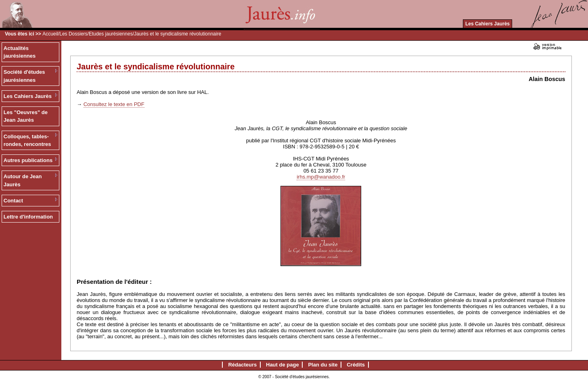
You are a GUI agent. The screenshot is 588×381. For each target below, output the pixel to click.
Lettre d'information (28, 217)
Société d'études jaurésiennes (24, 76)
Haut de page (282, 365)
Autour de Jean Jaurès (23, 180)
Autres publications (28, 160)
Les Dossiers (73, 34)
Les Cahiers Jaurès (488, 24)
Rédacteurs (242, 365)
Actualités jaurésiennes (20, 52)
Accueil (50, 34)
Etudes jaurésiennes (111, 34)
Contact (13, 201)
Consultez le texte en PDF (114, 104)
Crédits (356, 365)
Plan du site (323, 365)
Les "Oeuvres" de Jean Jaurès (26, 116)
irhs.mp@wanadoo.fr (321, 177)
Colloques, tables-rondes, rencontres (27, 141)
